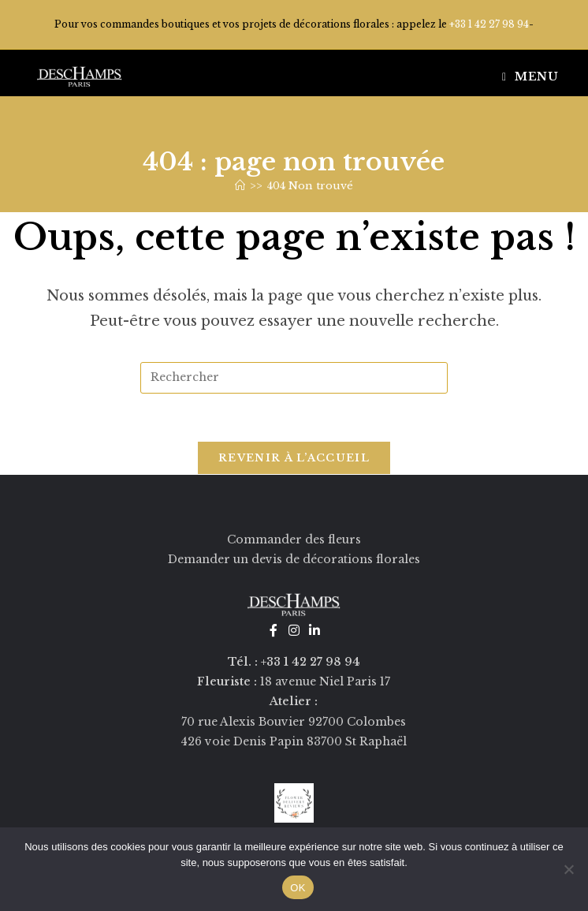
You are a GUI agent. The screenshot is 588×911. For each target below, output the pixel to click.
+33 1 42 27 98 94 (489, 24)
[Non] (568, 869)
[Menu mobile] (530, 77)
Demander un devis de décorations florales (294, 559)
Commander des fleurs (294, 540)
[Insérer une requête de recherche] (294, 378)
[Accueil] (240, 186)
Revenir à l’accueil (294, 458)
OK (298, 888)
